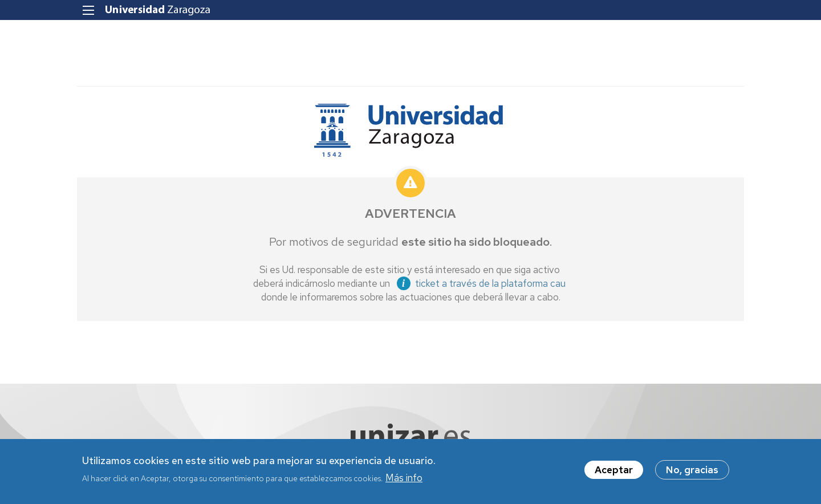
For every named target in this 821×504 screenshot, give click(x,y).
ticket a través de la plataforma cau (490, 283)
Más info (404, 479)
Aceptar (614, 472)
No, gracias (692, 472)
